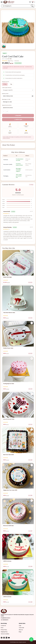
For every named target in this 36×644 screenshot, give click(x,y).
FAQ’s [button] (2, 628)
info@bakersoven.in (6, 618)
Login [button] (20, 626)
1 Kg (11, 84)
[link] (32, 6)
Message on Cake (6, 99)
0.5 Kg (5, 84)
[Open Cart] (32, 2)
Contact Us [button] (3, 626)
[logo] (9, 2)
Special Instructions (7, 105)
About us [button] (21, 630)
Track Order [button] (21, 628)
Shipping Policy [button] (4, 632)
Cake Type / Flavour (7, 88)
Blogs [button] (20, 632)
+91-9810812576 (5, 620)
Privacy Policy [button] (4, 630)
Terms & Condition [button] (5, 634)
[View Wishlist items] (30, 2)
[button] (2, 2)
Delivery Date (5, 94)
